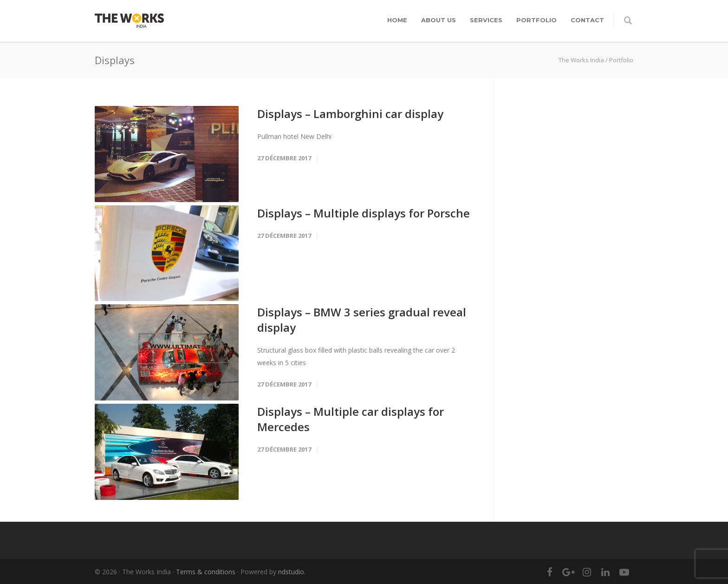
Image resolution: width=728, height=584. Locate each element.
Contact (587, 20)
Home (397, 20)
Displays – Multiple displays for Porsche (364, 213)
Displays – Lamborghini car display (350, 114)
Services (486, 20)
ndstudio (291, 572)
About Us (439, 20)
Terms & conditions (206, 572)
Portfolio (536, 20)
